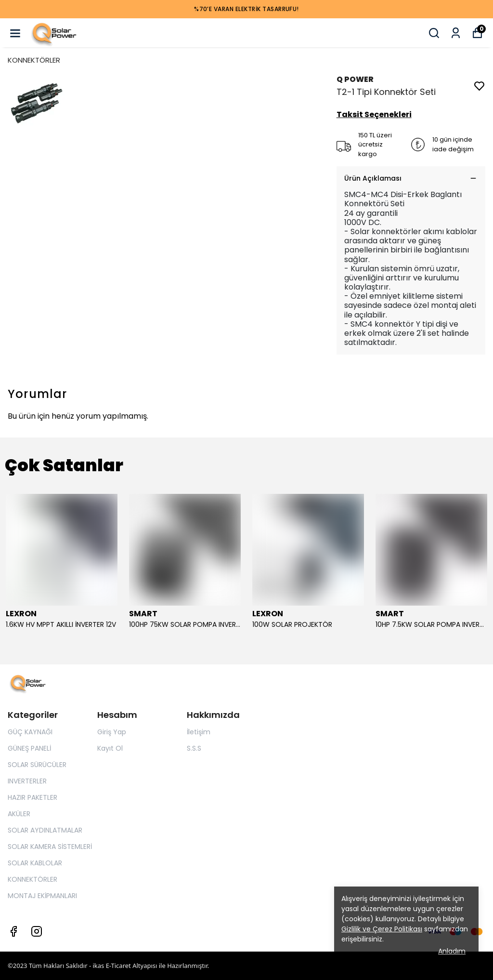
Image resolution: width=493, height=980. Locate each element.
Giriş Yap (112, 732)
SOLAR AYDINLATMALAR (45, 830)
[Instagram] (37, 931)
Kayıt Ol (110, 748)
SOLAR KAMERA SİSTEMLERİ (50, 847)
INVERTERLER (27, 781)
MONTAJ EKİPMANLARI (42, 896)
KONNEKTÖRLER (34, 60)
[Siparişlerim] (456, 33)
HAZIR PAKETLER (32, 797)
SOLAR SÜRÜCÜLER (37, 765)
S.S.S (194, 748)
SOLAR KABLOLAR (35, 863)
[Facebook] (13, 931)
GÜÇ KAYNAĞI (30, 732)
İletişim (199, 732)
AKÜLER (19, 814)
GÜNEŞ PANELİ (29, 748)
